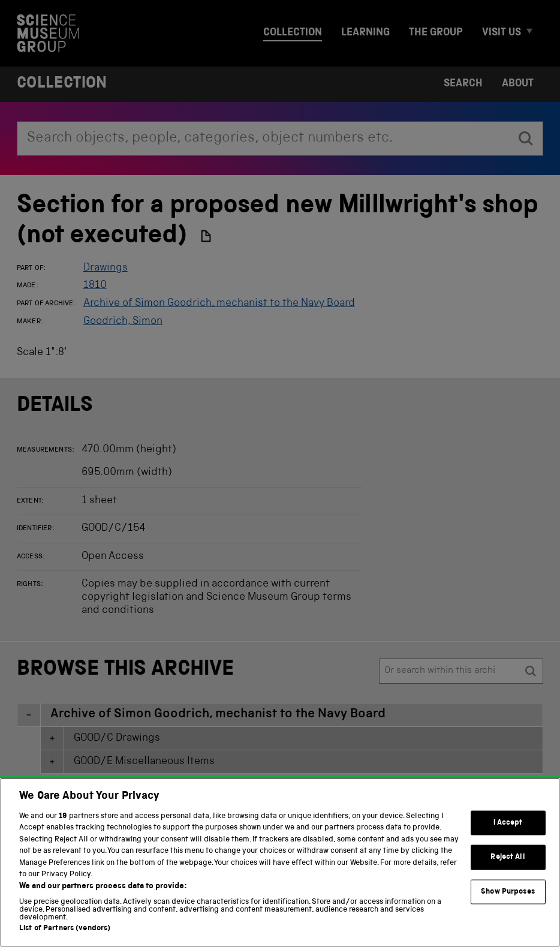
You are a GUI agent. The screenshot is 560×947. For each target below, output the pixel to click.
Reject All (508, 889)
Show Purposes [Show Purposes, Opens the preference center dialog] (508, 924)
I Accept (508, 854)
